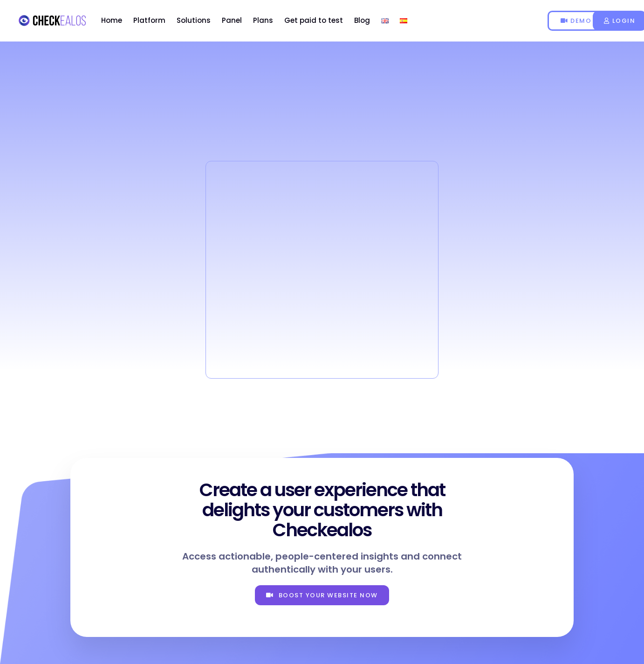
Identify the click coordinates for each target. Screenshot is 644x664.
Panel (232, 20)
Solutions (194, 20)
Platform (149, 20)
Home (112, 20)
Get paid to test (314, 20)
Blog (362, 20)
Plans (263, 20)
